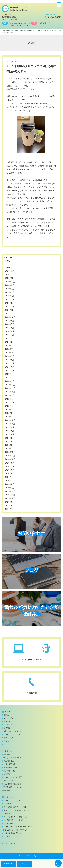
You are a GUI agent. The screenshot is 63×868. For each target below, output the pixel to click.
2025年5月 (10, 292)
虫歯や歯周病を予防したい (14, 833)
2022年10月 (10, 392)
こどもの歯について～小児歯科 (15, 807)
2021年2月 (10, 445)
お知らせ (7, 741)
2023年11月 (10, 349)
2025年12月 (10, 278)
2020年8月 (10, 463)
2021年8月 (10, 431)
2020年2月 (10, 484)
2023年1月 (10, 381)
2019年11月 (10, 495)
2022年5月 (10, 402)
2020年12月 (10, 452)
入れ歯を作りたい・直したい (14, 820)
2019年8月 (10, 505)
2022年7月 (10, 399)
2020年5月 (10, 474)
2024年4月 (10, 331)
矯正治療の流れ (10, 761)
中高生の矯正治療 (10, 767)
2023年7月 (10, 363)
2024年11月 (10, 314)
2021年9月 (10, 427)
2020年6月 (10, 470)
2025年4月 (10, 296)
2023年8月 (10, 360)
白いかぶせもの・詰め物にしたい (16, 817)
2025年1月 (10, 306)
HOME (8, 712)
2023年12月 (10, 346)
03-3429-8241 (55, 17)
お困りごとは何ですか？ (13, 734)
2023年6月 (10, 367)
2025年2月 (10, 303)
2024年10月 (10, 317)
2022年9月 (10, 395)
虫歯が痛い (8, 804)
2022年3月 (10, 410)
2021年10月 (10, 424)
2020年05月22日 (13, 62)
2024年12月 (10, 310)
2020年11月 (10, 456)
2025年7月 (10, 289)
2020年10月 (10, 459)
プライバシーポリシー (12, 843)
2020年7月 (10, 466)
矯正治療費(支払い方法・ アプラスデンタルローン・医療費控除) (12, 787)
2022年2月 (10, 413)
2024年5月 (10, 328)
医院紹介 (7, 715)
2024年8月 (10, 321)
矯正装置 (7, 774)
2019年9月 (10, 502)
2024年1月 (10, 342)
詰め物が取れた (10, 823)
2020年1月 (10, 488)
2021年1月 (10, 449)
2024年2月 (10, 338)
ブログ (8, 261)
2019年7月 (10, 509)
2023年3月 (10, 378)
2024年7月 (10, 324)
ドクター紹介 (9, 718)
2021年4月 (10, 441)
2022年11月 (10, 388)
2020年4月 (10, 477)
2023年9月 (10, 356)
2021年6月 (10, 434)
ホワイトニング (10, 836)
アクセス (7, 721)
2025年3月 (10, 299)
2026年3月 (10, 271)
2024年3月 (10, 335)
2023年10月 (10, 353)
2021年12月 (10, 420)
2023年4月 (10, 374)
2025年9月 (10, 285)
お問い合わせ (24, 864)
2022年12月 (10, 385)
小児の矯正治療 (10, 764)
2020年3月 (10, 481)
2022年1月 (10, 417)
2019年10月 (10, 498)
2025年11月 (10, 282)
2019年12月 (10, 491)
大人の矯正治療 (10, 771)
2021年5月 (10, 438)
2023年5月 (10, 370)
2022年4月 (10, 406)
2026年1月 (10, 275)
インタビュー (9, 725)
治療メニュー (10, 751)
